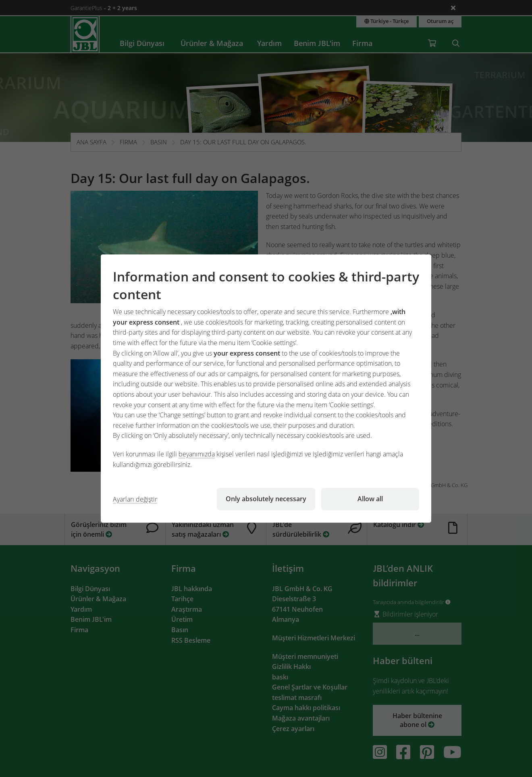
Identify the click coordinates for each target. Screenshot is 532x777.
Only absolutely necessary (266, 499)
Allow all (370, 499)
